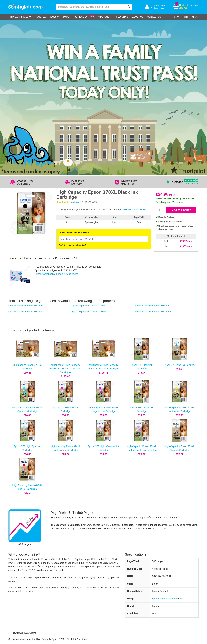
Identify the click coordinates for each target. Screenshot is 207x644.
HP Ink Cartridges (22, 594)
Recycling (122, 17)
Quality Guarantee (80, 602)
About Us (138, 17)
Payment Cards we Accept (111, 607)
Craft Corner (46, 611)
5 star (12, 493)
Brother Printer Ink (22, 607)
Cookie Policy (78, 611)
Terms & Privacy (79, 607)
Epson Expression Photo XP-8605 (89, 159)
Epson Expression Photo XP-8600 (89, 153)
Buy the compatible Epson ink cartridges (57, 121)
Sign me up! (145, 599)
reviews (74, 50)
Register (154, 8)
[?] (170, 416)
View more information (88, 540)
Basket (183, 5)
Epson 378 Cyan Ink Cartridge (180, 212)
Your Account (157, 6)
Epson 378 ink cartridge (165, 446)
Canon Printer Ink (21, 598)
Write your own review (73, 504)
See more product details (134, 57)
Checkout (194, 5)
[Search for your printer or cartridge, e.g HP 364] (91, 7)
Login (162, 8)
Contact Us (154, 17)
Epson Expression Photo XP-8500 (25, 153)
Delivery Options (106, 594)
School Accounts (106, 602)
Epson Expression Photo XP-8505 (25, 159)
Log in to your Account (51, 594)
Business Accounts (108, 598)
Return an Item (47, 602)
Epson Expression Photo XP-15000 (153, 159)
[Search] (129, 7)
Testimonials (77, 598)
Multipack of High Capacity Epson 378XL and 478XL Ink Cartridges (65, 216)
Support (75, 594)
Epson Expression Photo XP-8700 (152, 153)
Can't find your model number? (72, 92)
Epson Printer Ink (21, 602)
